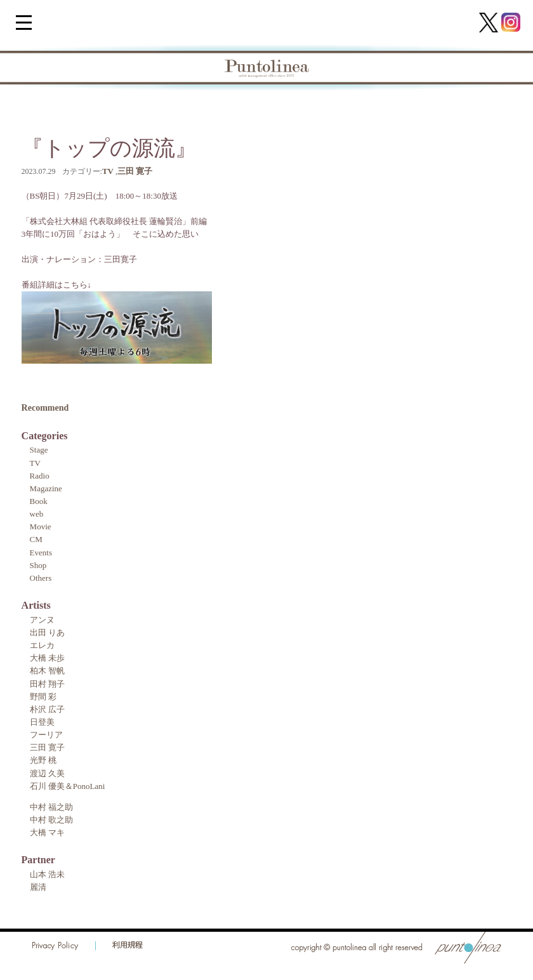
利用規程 (128, 946)
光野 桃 (43, 760)
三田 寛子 (135, 171)
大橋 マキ (47, 832)
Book (39, 501)
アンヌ (42, 620)
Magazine (46, 488)
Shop (38, 565)
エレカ (42, 645)
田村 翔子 (47, 684)
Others (41, 578)
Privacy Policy (56, 946)
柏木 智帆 (47, 671)
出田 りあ (47, 632)
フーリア (46, 735)
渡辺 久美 (47, 773)
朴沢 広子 (47, 709)
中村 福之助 (51, 807)
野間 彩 (43, 697)
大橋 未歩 (47, 658)
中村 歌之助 (51, 820)
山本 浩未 (47, 874)
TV (108, 171)
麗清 (38, 887)
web (37, 514)
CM (36, 539)
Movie (41, 526)
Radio (40, 476)
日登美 (42, 722)
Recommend (45, 408)
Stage (39, 450)
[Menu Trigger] (24, 22)
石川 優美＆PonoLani (68, 786)
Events (41, 553)
